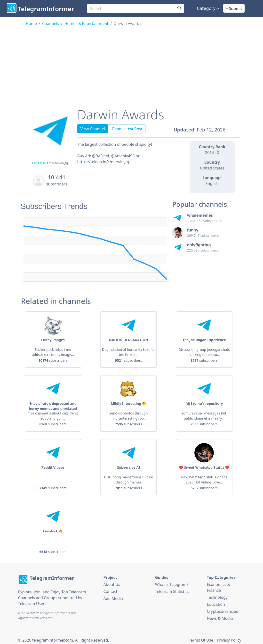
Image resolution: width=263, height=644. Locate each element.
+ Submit (234, 8)
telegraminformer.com (53, 637)
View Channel (93, 129)
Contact (110, 588)
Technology (217, 594)
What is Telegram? (172, 581)
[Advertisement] (132, 63)
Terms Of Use (201, 637)
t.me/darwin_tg (57, 163)
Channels (51, 23)
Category (206, 8)
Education (216, 601)
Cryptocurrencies (222, 608)
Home (32, 23)
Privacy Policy (229, 637)
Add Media (113, 595)
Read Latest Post (127, 129)
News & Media (220, 615)
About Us (112, 581)
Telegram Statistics (172, 588)
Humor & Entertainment (87, 23)
